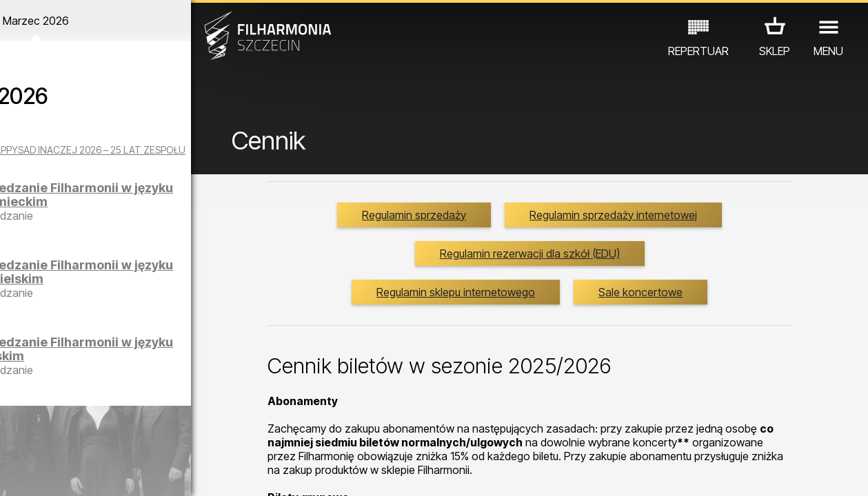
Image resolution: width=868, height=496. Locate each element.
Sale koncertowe (658, 341)
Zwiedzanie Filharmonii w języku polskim (144, 361)
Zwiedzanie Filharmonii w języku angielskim (144, 283)
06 (101, 473)
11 (188, 473)
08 (136, 473)
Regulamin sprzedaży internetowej (547, 264)
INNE (198, 436)
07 (118, 473)
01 (13, 473)
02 (31, 473)
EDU (92, 436)
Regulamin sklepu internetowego (473, 341)
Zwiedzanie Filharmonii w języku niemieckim (144, 206)
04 (66, 473)
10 (170, 473)
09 (153, 473)
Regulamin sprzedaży (547, 225)
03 (48, 473)
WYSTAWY (144, 436)
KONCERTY (37, 436)
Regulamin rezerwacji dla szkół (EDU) (547, 302)
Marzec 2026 (113, 21)
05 (83, 473)
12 (206, 473)
